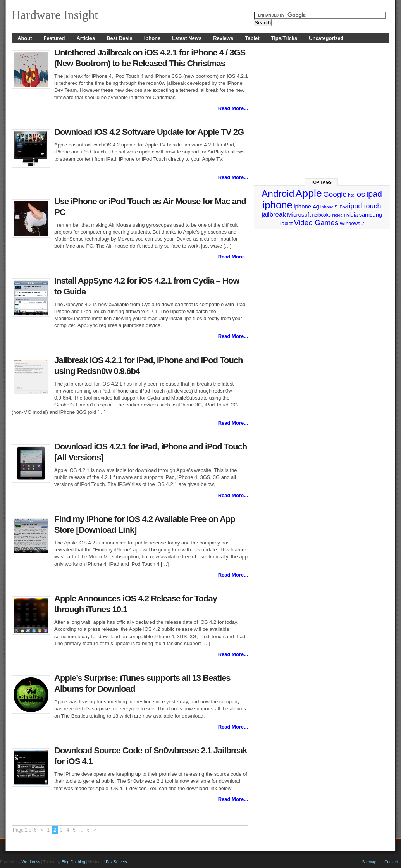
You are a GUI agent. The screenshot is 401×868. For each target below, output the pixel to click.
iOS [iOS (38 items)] (360, 195)
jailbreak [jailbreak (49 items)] (274, 214)
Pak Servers (116, 862)
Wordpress (31, 862)
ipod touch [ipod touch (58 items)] (365, 206)
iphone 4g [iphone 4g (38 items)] (306, 206)
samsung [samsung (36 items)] (371, 215)
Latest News (187, 38)
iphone (152, 38)
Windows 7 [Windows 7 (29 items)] (352, 223)
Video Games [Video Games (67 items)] (316, 223)
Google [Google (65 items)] (335, 194)
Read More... (233, 108)
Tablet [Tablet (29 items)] (286, 223)
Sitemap (369, 862)
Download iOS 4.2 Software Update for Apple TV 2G (149, 132)
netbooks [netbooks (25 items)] (321, 215)
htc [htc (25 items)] (351, 195)
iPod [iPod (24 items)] (343, 207)
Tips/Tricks (284, 38)
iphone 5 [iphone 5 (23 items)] (329, 207)
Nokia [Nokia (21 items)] (337, 215)
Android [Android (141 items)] (278, 194)
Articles (86, 38)
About (25, 38)
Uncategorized (326, 38)
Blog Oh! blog (73, 862)
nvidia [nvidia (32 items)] (351, 215)
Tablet (252, 38)
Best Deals (119, 38)
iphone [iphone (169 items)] (277, 205)
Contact (391, 862)
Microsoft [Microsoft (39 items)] (299, 214)
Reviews (223, 38)
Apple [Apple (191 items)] (309, 193)
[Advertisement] (322, 107)
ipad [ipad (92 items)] (374, 194)
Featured (54, 38)
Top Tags (321, 182)
